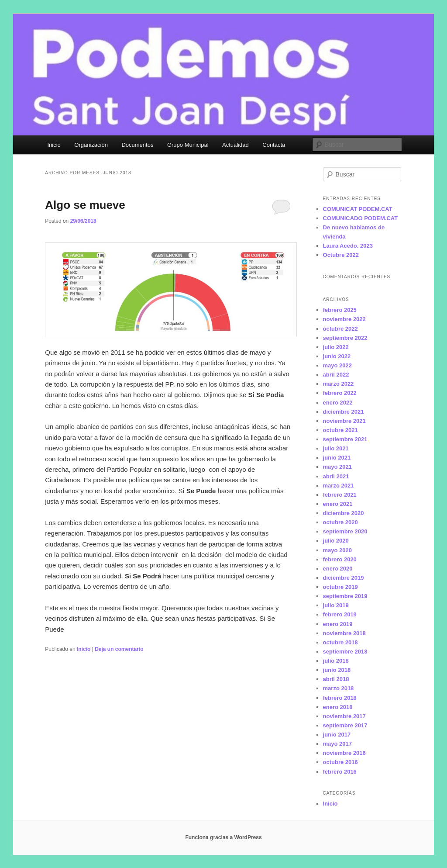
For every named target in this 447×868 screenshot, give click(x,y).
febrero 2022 (340, 393)
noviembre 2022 (344, 319)
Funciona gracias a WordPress (223, 837)
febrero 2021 (340, 495)
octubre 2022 (340, 329)
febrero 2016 (340, 772)
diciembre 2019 (344, 578)
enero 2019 (338, 624)
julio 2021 (336, 448)
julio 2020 (336, 541)
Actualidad (236, 145)
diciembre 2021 (344, 412)
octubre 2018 (340, 642)
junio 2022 (337, 356)
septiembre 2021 (345, 439)
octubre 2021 (340, 430)
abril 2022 (336, 375)
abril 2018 (336, 679)
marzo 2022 (339, 384)
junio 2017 (337, 735)
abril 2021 (336, 476)
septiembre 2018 (345, 652)
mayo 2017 (338, 744)
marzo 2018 (339, 688)
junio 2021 (337, 458)
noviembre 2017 (344, 716)
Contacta (274, 145)
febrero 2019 (340, 614)
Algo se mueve (85, 205)
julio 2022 (336, 347)
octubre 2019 (340, 587)
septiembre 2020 (345, 531)
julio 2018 (336, 661)
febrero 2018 (340, 698)
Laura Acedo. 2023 (348, 246)
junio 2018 (337, 670)
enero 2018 (338, 707)
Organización (91, 145)
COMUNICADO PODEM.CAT (361, 218)
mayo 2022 (338, 365)
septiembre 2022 (345, 338)
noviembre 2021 (344, 421)
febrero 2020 (340, 559)
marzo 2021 (339, 486)
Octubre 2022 (341, 255)
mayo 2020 (338, 550)
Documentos (137, 145)
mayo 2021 (338, 467)
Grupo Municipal (188, 145)
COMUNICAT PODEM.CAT (358, 209)
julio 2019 (336, 605)
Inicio (54, 145)
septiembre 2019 (345, 596)
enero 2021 (338, 504)
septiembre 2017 (345, 725)
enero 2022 (338, 403)
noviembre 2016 (344, 753)
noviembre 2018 (344, 633)
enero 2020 (338, 569)
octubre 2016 (340, 762)
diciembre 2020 (344, 513)
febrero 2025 (340, 310)
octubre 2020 (340, 522)
